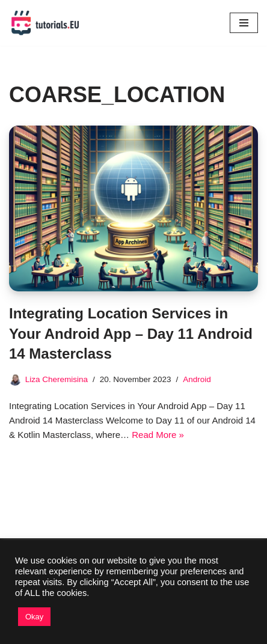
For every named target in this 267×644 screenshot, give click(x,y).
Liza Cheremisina (57, 379)
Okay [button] (34, 617)
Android (197, 379)
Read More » (158, 435)
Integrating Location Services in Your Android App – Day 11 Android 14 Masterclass (131, 333)
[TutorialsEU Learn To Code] (45, 23)
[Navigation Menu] (244, 23)
